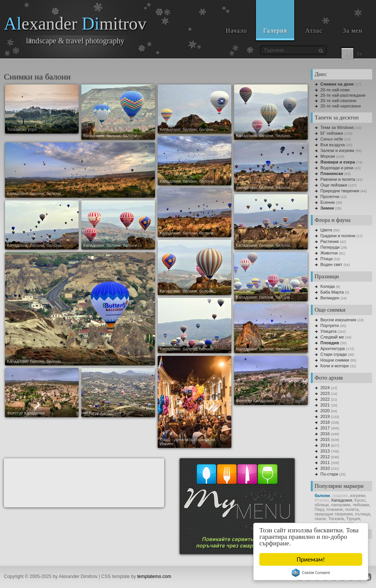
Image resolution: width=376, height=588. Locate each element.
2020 (325, 411)
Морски (328, 156)
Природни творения (340, 191)
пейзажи (361, 505)
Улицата (328, 331)
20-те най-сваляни (338, 101)
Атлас (314, 31)
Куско (360, 500)
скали (320, 519)
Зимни (327, 208)
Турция (353, 519)
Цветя (326, 230)
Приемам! (311, 559)
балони (322, 496)
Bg (347, 54)
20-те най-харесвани (341, 106)
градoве (340, 496)
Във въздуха (333, 145)
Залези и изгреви (337, 150)
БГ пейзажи (332, 133)
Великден (330, 298)
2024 (325, 388)
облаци (322, 505)
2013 (325, 451)
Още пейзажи (334, 185)
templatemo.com (154, 576)
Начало (236, 31)
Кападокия (342, 500)
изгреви (358, 496)
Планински (332, 173)
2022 (325, 399)
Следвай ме (332, 337)
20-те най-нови (335, 90)
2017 (325, 428)
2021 (325, 405)
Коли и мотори (335, 366)
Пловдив (330, 343)
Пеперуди (330, 247)
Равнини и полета (338, 179)
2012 (325, 457)
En (360, 54)
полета (352, 509)
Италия (322, 500)
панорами (341, 505)
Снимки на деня (337, 84)
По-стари (329, 474)
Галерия (275, 31)
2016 (325, 434)
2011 (325, 462)
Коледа (327, 286)
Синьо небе (332, 139)
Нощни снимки (335, 360)
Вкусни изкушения (338, 320)
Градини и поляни (338, 236)
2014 (325, 445)
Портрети (330, 325)
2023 (325, 393)
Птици (327, 259)
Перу (319, 509)
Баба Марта (332, 292)
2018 (325, 422)
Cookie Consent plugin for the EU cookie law (311, 573)
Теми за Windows (337, 127)
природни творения (334, 514)
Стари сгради (334, 354)
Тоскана (336, 519)
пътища (362, 514)
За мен (353, 31)
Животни (329, 253)
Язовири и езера (338, 162)
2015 (325, 439)
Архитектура (333, 349)
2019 (325, 416)
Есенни (327, 202)
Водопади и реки (337, 168)
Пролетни (330, 197)
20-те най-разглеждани (343, 95)
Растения (330, 241)
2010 (325, 468)
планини (335, 509)
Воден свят (331, 264)
